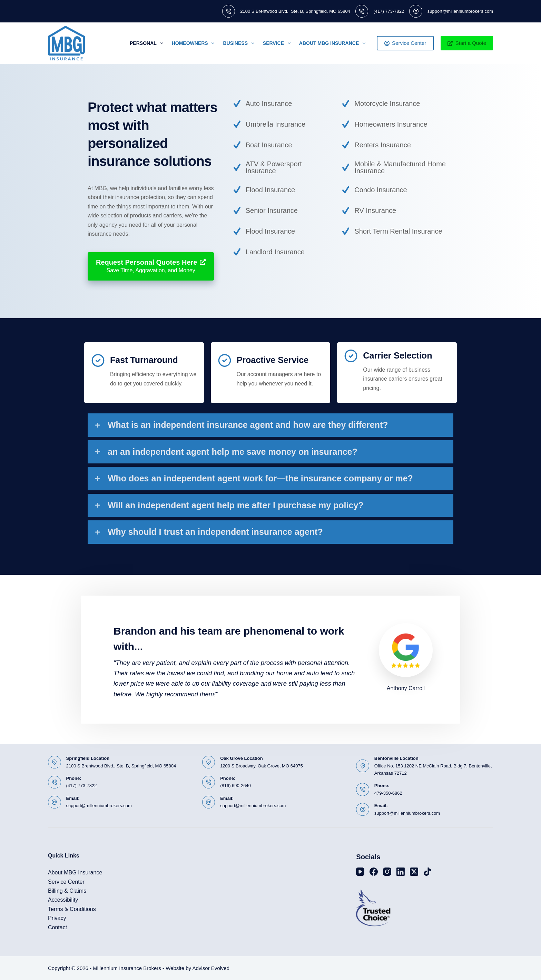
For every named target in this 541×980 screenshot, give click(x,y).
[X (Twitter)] (414, 872)
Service (278, 43)
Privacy (57, 918)
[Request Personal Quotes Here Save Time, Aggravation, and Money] (151, 266)
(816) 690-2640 (235, 786)
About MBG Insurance (334, 43)
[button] (270, 425)
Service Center (405, 43)
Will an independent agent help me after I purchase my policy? (236, 505)
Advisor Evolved (211, 968)
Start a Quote (467, 43)
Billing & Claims (67, 891)
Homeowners (195, 43)
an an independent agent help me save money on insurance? (233, 452)
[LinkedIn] (401, 872)
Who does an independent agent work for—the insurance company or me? (260, 478)
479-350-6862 (388, 793)
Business (240, 43)
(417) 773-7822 (389, 11)
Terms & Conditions (72, 909)
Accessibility (63, 900)
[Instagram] (387, 872)
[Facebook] (374, 872)
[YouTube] (360, 872)
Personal (148, 43)
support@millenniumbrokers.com (460, 11)
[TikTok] (427, 872)
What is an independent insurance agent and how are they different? (248, 425)
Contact (57, 927)
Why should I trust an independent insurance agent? (215, 532)
